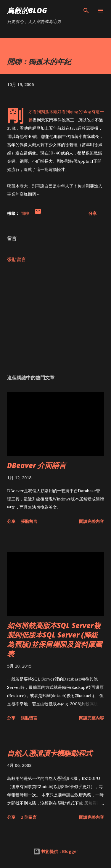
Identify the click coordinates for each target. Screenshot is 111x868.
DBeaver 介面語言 (37, 465)
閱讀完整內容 (91, 521)
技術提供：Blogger (56, 851)
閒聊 (25, 213)
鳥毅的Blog (27, 10)
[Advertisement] (55, 319)
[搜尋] (86, 11)
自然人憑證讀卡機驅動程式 (50, 753)
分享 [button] (93, 213)
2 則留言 (29, 817)
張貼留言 (17, 259)
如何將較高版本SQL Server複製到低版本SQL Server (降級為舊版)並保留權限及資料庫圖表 (55, 639)
